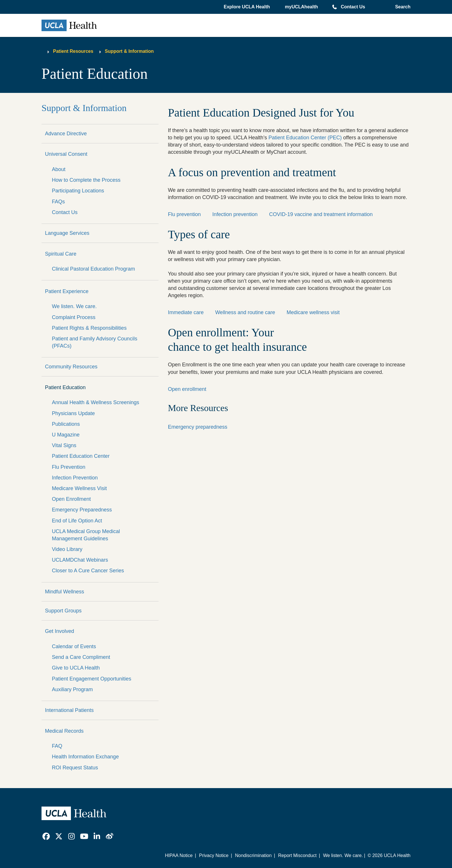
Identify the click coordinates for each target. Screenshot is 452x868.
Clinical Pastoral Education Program (93, 269)
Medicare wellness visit (313, 312)
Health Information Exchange (85, 757)
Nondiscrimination (253, 855)
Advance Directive (66, 134)
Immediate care (186, 312)
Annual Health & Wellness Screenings (96, 402)
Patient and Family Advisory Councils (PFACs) (95, 342)
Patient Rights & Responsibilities (89, 328)
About (59, 169)
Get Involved (60, 631)
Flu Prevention (69, 467)
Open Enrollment (71, 499)
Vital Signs (64, 445)
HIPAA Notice (179, 855)
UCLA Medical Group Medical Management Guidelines (86, 535)
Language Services (67, 233)
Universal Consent (66, 154)
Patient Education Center (81, 456)
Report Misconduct (297, 855)
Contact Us (353, 7)
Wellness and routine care (245, 312)
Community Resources (71, 367)
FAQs (58, 202)
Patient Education (65, 387)
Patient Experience (67, 291)
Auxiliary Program (72, 689)
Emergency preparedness (197, 427)
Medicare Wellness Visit (79, 488)
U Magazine (66, 435)
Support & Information (129, 51)
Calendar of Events (74, 646)
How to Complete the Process (86, 180)
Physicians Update (73, 413)
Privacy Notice (214, 855)
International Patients (69, 710)
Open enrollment (187, 389)
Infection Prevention (75, 478)
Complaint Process (74, 317)
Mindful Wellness (65, 592)
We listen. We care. (74, 306)
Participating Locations (78, 191)
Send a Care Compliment (81, 657)
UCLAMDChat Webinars (80, 560)
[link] (46, 836)
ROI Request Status (75, 768)
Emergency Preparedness (82, 510)
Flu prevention (184, 214)
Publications (66, 424)
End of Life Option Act (77, 521)
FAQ (57, 746)
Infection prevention (235, 214)
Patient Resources (73, 51)
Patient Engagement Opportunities (92, 679)
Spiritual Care (61, 254)
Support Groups (63, 611)
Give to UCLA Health (76, 668)
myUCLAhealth (301, 7)
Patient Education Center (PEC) (305, 138)
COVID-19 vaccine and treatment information (321, 214)
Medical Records (64, 731)
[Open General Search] (402, 7)
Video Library (67, 549)
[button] (247, 7)
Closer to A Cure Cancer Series (88, 571)
